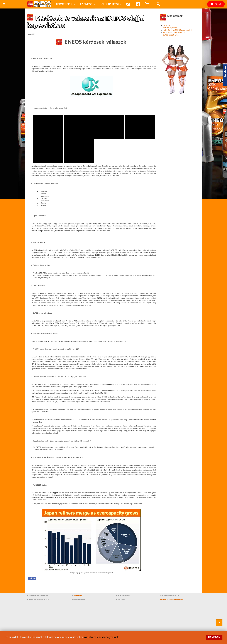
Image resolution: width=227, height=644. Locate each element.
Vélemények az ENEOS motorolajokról (178, 30)
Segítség (121, 599)
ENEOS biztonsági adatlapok (174, 32)
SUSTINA (167, 25)
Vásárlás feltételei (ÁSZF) (39, 599)
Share (32, 578)
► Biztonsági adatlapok (170, 595)
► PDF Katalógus (123, 595)
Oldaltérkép (78, 595)
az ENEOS (87, 4)
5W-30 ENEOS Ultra (171, 35)
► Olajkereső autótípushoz (38, 595)
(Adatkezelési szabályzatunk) (102, 637)
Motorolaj (31, 34)
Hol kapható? (111, 4)
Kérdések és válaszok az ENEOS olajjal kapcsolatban (86, 21)
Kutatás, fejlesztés (170, 28)
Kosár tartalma (79, 599)
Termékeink (65, 4)
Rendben (214, 637)
